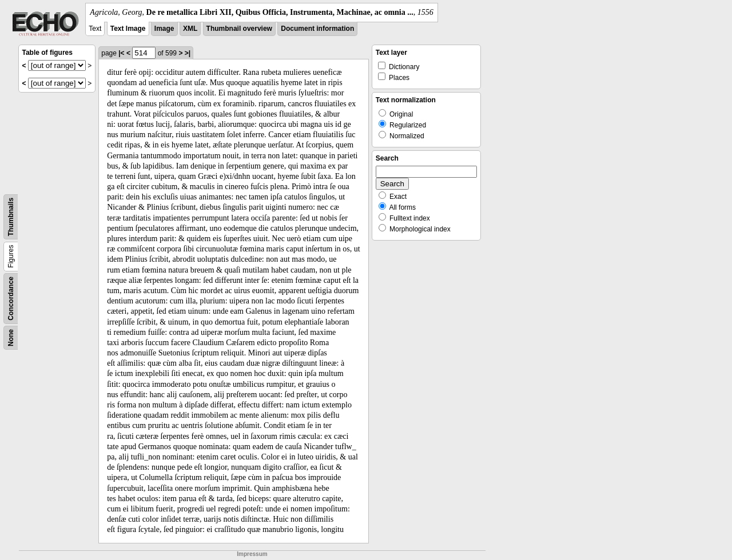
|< (121, 53)
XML (190, 29)
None (11, 338)
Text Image (128, 29)
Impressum (252, 554)
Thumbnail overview (239, 29)
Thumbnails (11, 217)
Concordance (11, 299)
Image (164, 29)
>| (188, 53)
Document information (317, 29)
